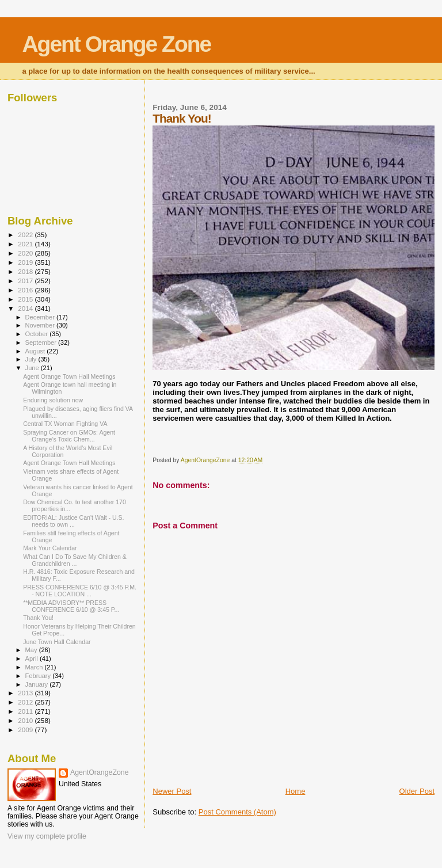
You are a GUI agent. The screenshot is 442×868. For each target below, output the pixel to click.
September (42, 342)
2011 (26, 711)
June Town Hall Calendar (57, 642)
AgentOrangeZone (100, 772)
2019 (26, 262)
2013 (26, 693)
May (32, 650)
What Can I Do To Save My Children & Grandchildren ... (75, 560)
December (41, 317)
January (38, 684)
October (38, 334)
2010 (26, 720)
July (32, 359)
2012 (26, 702)
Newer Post (172, 791)
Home (296, 791)
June (33, 368)
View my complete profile (47, 836)
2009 (26, 730)
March (35, 667)
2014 (26, 308)
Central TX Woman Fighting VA (65, 424)
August (36, 351)
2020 (26, 253)
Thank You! (38, 618)
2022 (26, 235)
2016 (26, 290)
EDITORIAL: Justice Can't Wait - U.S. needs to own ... (73, 521)
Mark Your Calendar (50, 548)
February (39, 676)
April (33, 658)
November (41, 325)
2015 (26, 299)
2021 (26, 244)
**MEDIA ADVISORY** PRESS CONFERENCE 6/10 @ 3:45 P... (71, 606)
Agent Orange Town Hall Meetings (69, 376)
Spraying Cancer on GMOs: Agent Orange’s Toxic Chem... (69, 436)
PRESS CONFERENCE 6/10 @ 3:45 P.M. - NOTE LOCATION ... (80, 591)
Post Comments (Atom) (237, 812)
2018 (26, 271)
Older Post (417, 791)
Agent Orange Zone (116, 44)
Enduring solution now (53, 400)
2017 (26, 281)
